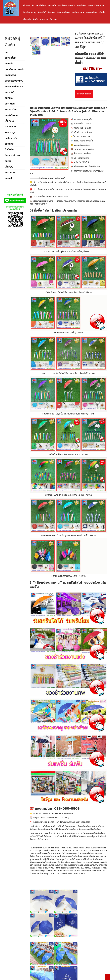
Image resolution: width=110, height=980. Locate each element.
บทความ (44, 19)
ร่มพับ (35, 19)
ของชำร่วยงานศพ (96, 5)
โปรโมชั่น (27, 19)
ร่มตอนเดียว (91, 12)
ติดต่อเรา (54, 19)
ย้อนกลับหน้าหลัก (84, 94)
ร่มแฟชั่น (52, 5)
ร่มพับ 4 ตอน (78, 12)
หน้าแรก (26, 5)
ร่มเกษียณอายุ (29, 12)
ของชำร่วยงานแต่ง (66, 5)
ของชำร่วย (81, 5)
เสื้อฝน (102, 12)
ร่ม (33, 5)
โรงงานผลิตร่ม (64, 12)
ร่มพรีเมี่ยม (41, 5)
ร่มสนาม (51, 12)
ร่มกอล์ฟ (42, 12)
